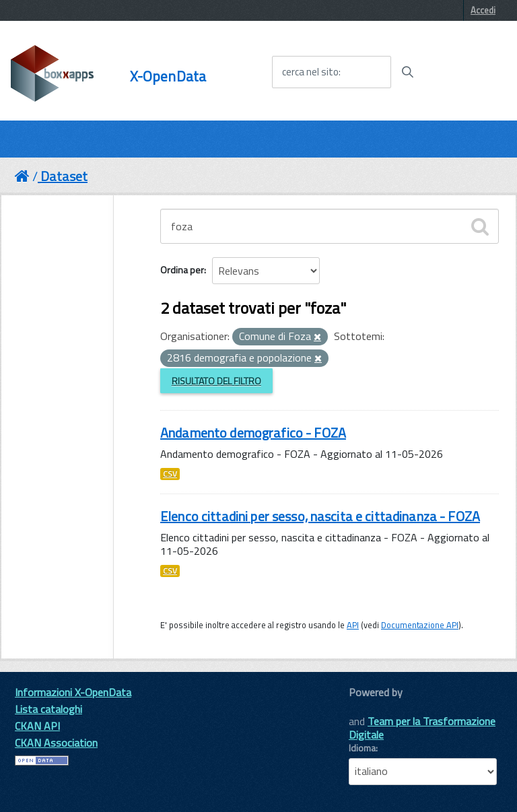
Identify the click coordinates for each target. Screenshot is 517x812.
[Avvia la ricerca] (407, 72)
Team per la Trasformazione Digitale (422, 728)
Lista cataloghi (48, 709)
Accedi (483, 10)
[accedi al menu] (465, 71)
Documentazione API (420, 625)
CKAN (372, 707)
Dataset (64, 176)
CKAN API (37, 726)
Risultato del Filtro (216, 381)
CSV (170, 474)
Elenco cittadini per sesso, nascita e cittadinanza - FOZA (320, 516)
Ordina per (182, 270)
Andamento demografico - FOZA (253, 433)
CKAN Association (56, 743)
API (353, 625)
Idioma (362, 748)
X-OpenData (168, 76)
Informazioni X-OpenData (73, 692)
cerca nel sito (310, 72)
